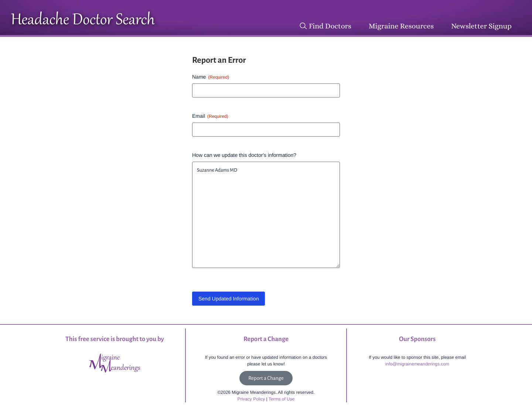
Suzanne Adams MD (266, 215)
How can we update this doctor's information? (244, 155)
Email (210, 116)
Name (211, 77)
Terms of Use (282, 399)
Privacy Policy (251, 399)
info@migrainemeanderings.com (417, 364)
